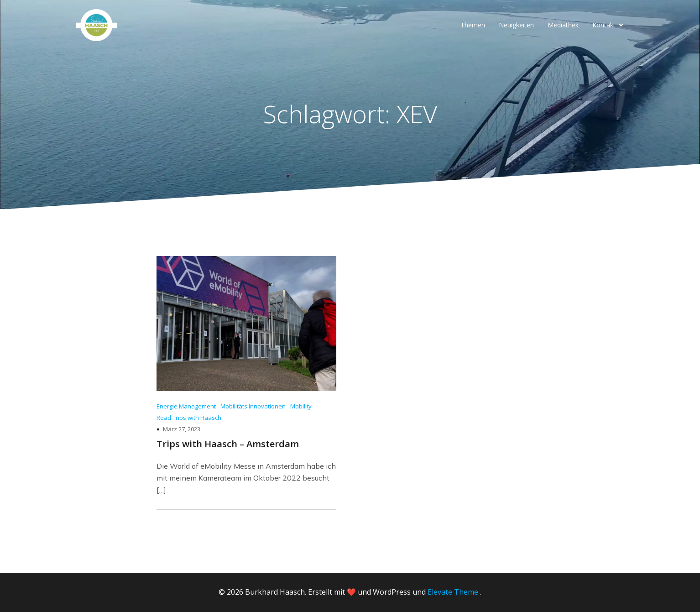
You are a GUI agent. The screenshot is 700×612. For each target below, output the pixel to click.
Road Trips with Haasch (189, 418)
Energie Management (186, 406)
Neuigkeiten (516, 25)
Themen (473, 25)
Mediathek (563, 25)
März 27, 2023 (182, 429)
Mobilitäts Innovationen (253, 406)
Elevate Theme (453, 592)
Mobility (301, 406)
